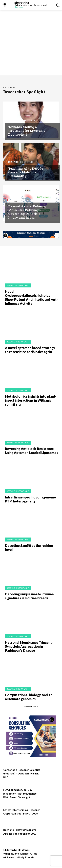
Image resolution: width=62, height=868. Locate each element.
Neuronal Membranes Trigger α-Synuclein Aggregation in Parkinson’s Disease (29, 646)
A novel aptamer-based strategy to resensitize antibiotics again (30, 350)
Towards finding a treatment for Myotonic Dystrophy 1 (27, 131)
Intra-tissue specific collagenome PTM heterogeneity (30, 499)
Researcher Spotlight (23, 120)
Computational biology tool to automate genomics (29, 697)
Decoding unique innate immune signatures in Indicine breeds (29, 596)
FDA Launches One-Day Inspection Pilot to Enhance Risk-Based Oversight (20, 793)
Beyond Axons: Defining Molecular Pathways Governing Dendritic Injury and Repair (27, 212)
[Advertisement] (31, 43)
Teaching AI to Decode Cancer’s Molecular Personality (26, 172)
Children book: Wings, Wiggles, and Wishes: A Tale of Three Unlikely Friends (20, 854)
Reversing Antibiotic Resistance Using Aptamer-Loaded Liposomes (31, 451)
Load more (31, 706)
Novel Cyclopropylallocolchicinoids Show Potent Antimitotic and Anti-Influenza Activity (32, 297)
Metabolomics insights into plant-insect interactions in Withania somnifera (31, 400)
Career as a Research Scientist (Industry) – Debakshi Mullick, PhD (22, 773)
